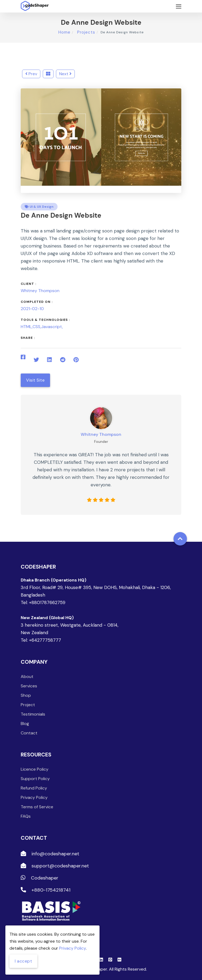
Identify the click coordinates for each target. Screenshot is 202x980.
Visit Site (35, 380)
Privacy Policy (34, 797)
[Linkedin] (101, 960)
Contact (29, 733)
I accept (23, 961)
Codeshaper (40, 878)
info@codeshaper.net (50, 854)
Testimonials (33, 714)
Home (64, 32)
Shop (26, 695)
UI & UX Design (39, 207)
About (27, 676)
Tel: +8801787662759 (43, 602)
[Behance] (119, 960)
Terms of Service (37, 807)
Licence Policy (35, 769)
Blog (25, 724)
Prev (31, 74)
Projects (86, 32)
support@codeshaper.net (55, 866)
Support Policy (35, 779)
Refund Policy (34, 788)
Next (65, 74)
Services (29, 686)
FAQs (26, 816)
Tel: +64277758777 (41, 640)
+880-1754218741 (46, 890)
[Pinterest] (110, 960)
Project (28, 705)
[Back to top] (180, 539)
